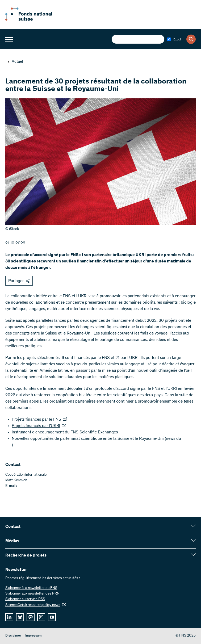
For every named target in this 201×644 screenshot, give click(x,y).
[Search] (191, 39)
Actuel (15, 62)
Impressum (33, 636)
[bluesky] (20, 617)
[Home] (35, 20)
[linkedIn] (9, 617)
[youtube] (52, 617)
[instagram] (41, 617)
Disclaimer (13, 636)
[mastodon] (31, 617)
